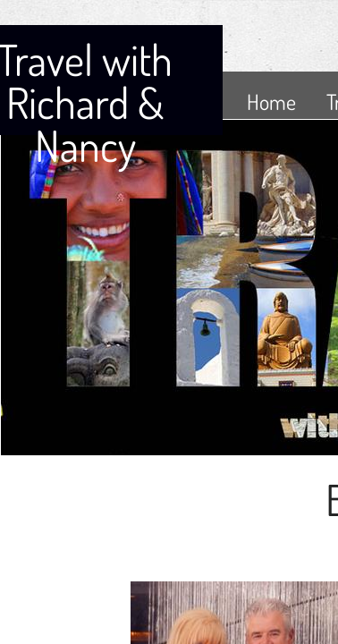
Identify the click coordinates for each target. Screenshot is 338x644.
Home (271, 102)
